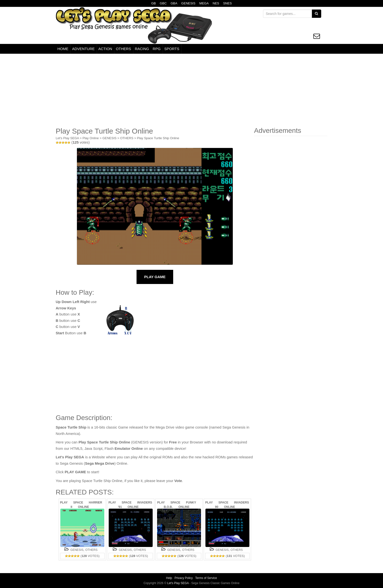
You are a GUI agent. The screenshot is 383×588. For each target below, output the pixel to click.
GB (154, 3)
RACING (142, 49)
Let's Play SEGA (67, 138)
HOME (63, 49)
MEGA (204, 3)
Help (169, 578)
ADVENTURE (83, 49)
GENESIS (188, 3)
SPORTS (172, 49)
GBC (163, 3)
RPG (157, 49)
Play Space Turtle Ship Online (158, 138)
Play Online (91, 138)
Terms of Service (206, 578)
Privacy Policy (184, 578)
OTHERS (123, 49)
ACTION (105, 49)
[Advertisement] (191, 90)
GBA (174, 3)
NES (216, 3)
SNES (227, 3)
